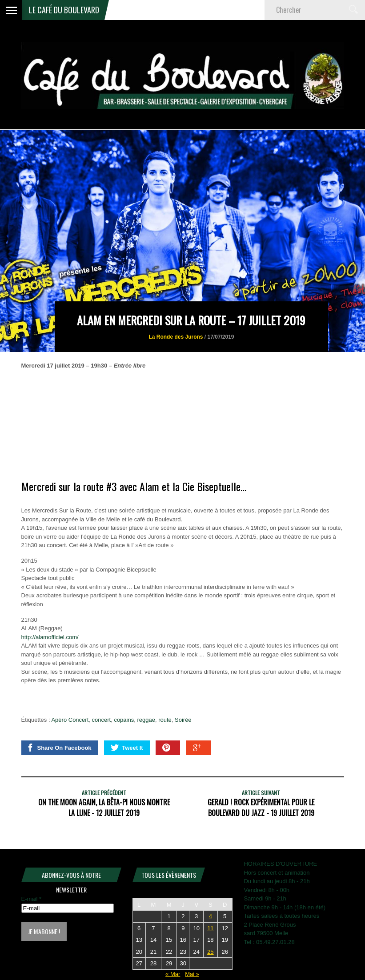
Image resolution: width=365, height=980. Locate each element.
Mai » (192, 974)
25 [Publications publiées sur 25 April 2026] (210, 952)
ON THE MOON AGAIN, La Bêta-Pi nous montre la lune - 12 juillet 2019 (104, 808)
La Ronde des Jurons (176, 337)
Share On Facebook (59, 748)
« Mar (173, 974)
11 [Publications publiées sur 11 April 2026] (210, 928)
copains (124, 720)
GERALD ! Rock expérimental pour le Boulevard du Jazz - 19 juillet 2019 (261, 808)
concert (102, 720)
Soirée (183, 720)
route (165, 720)
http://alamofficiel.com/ (50, 637)
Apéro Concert (70, 720)
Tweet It (127, 748)
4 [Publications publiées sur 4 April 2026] (211, 916)
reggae (146, 720)
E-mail (32, 899)
